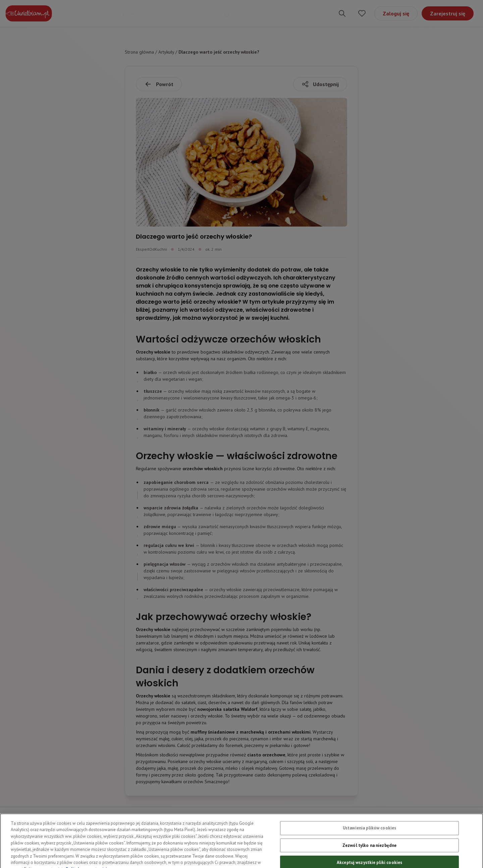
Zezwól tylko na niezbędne (369, 852)
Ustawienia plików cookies (369, 834)
